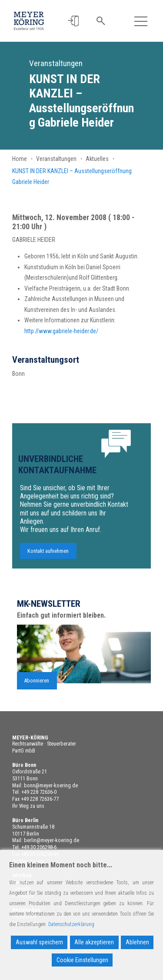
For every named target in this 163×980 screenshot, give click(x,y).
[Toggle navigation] (141, 21)
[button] (73, 21)
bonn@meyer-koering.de (51, 786)
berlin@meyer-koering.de (52, 840)
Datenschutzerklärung (71, 924)
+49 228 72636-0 (39, 792)
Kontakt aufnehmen (48, 554)
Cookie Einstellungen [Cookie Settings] (82, 960)
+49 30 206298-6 (39, 847)
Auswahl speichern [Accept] (39, 942)
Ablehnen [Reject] (137, 942)
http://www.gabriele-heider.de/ (61, 331)
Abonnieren (37, 684)
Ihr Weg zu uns (28, 806)
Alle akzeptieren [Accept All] (94, 942)
